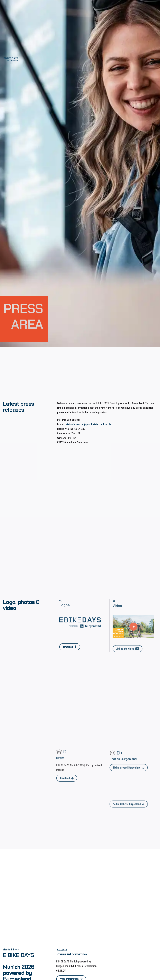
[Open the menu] (153, 59)
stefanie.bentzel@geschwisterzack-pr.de (89, 424)
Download (70, 651)
